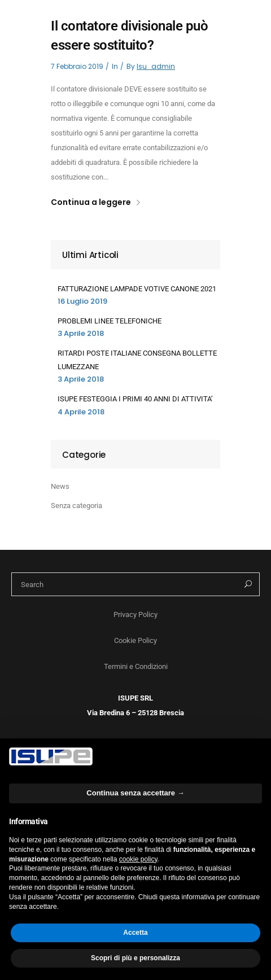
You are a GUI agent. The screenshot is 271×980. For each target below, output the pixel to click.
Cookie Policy (135, 640)
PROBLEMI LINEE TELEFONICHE (110, 321)
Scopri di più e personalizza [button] (135, 958)
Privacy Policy (135, 614)
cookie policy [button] (138, 859)
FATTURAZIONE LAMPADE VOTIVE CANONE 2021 (137, 289)
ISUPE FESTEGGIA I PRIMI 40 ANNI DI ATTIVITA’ (135, 399)
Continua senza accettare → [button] (135, 793)
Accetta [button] (135, 933)
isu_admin (156, 66)
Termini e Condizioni (136, 666)
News (60, 486)
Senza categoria (77, 506)
